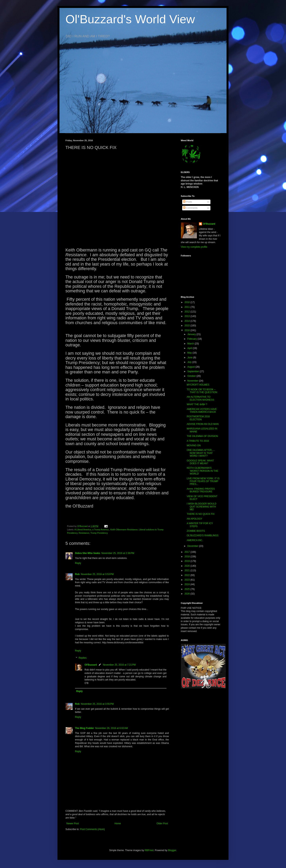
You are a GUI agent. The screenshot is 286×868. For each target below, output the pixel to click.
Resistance (84, 533)
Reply (78, 563)
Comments (190, 208)
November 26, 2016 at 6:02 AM (111, 728)
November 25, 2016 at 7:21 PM (119, 665)
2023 (188, 580)
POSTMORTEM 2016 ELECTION (198, 418)
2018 (188, 557)
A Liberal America (83, 530)
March (191, 344)
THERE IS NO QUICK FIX (201, 514)
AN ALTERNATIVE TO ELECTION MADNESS (200, 398)
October (192, 376)
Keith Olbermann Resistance (124, 530)
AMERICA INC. (195, 540)
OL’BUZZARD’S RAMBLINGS (203, 535)
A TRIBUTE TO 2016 (198, 441)
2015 (188, 326)
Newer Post (73, 824)
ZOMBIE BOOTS (196, 531)
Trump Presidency (99, 533)
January (192, 334)
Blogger (172, 850)
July (190, 362)
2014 (188, 321)
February (192, 339)
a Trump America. (101, 530)
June (190, 358)
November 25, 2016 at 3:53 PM (97, 574)
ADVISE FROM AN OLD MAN (203, 424)
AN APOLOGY (195, 519)
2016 (188, 330)
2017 (188, 552)
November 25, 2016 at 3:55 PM (97, 704)
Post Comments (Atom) (92, 829)
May (190, 353)
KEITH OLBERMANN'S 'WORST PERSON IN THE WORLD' (202, 471)
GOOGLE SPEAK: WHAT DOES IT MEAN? (200, 462)
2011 (188, 307)
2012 (188, 312)
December (193, 546)
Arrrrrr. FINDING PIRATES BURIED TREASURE (201, 490)
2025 (188, 589)
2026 (188, 594)
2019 (188, 561)
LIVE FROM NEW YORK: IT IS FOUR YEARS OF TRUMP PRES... (203, 481)
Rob (77, 574)
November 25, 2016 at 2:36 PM (118, 553)
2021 (188, 570)
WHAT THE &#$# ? (197, 404)
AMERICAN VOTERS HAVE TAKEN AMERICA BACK (202, 411)
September (194, 371)
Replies (83, 658)
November (193, 381)
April (190, 348)
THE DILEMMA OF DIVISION (202, 436)
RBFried (149, 850)
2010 (188, 302)
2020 (188, 566)
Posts (187, 202)
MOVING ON (194, 446)
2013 (188, 316)
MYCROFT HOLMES (198, 385)
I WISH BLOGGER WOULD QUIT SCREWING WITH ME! (202, 507)
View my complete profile (194, 247)
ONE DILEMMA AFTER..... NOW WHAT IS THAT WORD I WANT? (201, 453)
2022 (188, 575)
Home (118, 824)
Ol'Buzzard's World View (130, 19)
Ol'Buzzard (91, 665)
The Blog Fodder (84, 728)
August (191, 367)
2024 (188, 584)
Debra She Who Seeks (88, 553)
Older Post (162, 824)
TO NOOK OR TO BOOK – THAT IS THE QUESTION (202, 391)
